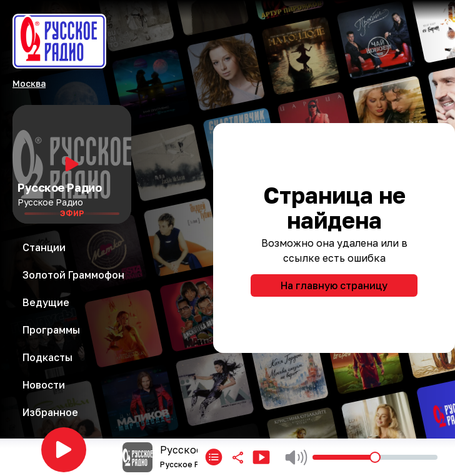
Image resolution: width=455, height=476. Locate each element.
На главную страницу (334, 285)
